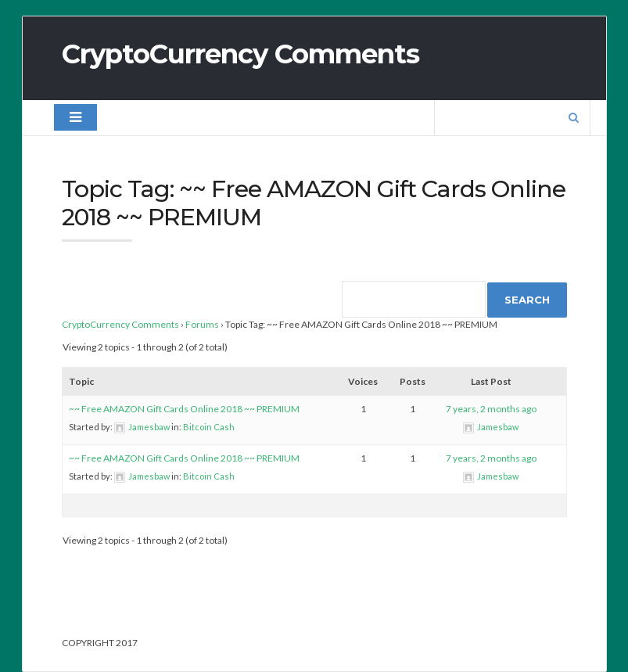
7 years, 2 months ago (491, 409)
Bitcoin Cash (209, 427)
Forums (202, 324)
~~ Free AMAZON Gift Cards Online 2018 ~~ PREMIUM (184, 409)
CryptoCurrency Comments (240, 54)
